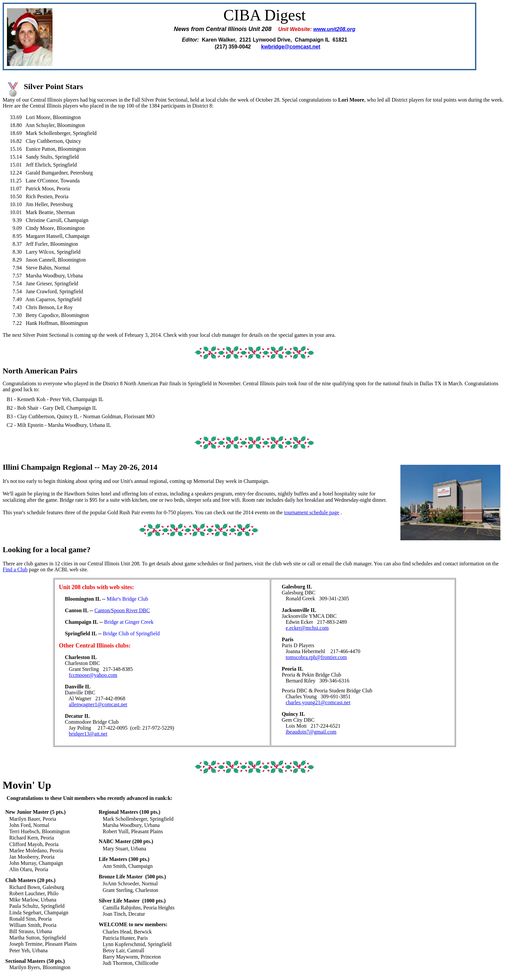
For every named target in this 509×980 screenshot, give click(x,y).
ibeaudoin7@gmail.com (311, 732)
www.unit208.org (334, 29)
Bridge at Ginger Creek (129, 622)
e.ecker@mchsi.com (307, 628)
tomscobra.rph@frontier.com (316, 657)
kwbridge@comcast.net (291, 47)
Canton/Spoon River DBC (122, 610)
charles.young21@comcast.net (318, 702)
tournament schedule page (311, 512)
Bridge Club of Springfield (131, 633)
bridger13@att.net (88, 734)
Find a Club (15, 569)
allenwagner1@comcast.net (98, 704)
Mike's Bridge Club (127, 599)
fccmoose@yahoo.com (93, 675)
